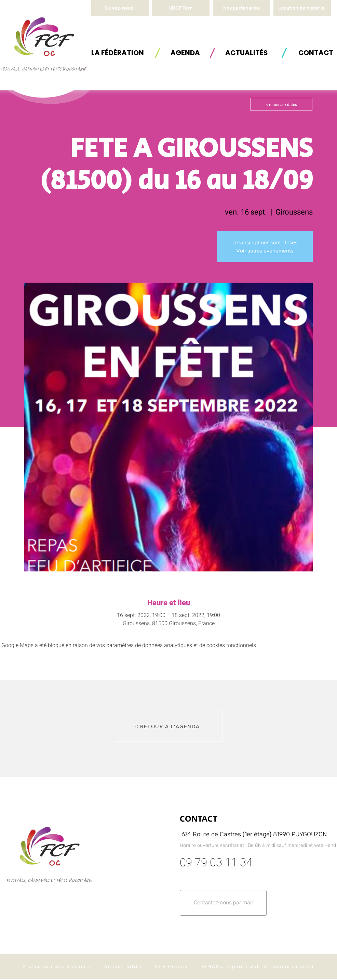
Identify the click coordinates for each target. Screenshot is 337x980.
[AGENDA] (185, 53)
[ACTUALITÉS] (246, 53)
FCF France (172, 966)
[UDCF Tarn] (181, 8)
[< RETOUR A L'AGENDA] (168, 726)
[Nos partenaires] (242, 8)
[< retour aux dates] (281, 104)
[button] (302, 8)
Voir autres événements (265, 251)
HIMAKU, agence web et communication (258, 966)
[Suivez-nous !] (120, 8)
